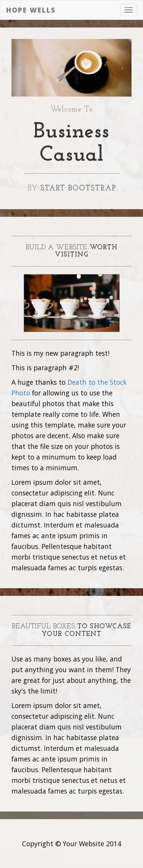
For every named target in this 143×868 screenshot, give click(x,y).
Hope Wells (31, 10)
